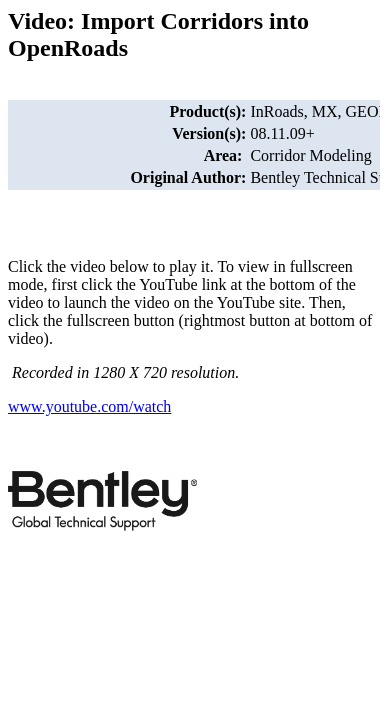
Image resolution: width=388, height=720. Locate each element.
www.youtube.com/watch (89, 406)
